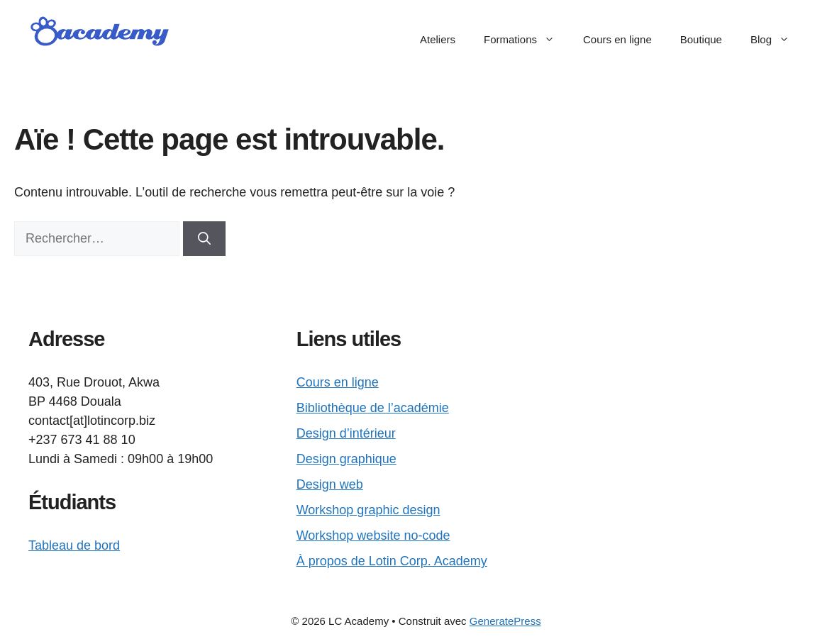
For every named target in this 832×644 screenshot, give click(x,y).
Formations (526, 40)
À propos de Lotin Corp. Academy (392, 561)
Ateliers (438, 39)
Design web (330, 484)
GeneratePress (505, 621)
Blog (777, 40)
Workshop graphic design (368, 510)
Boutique (701, 39)
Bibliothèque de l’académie (373, 408)
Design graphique (346, 459)
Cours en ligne (617, 39)
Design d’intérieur (346, 433)
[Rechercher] (204, 239)
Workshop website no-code (373, 535)
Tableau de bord (74, 545)
